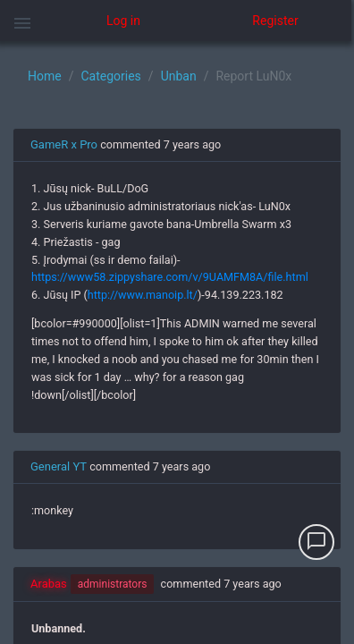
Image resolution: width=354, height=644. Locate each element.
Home (45, 76)
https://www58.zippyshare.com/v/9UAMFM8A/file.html (170, 277)
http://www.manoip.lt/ (143, 295)
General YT (59, 466)
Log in (123, 21)
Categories (110, 76)
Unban (179, 76)
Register (275, 21)
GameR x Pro (64, 144)
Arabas (49, 584)
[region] (177, 343)
